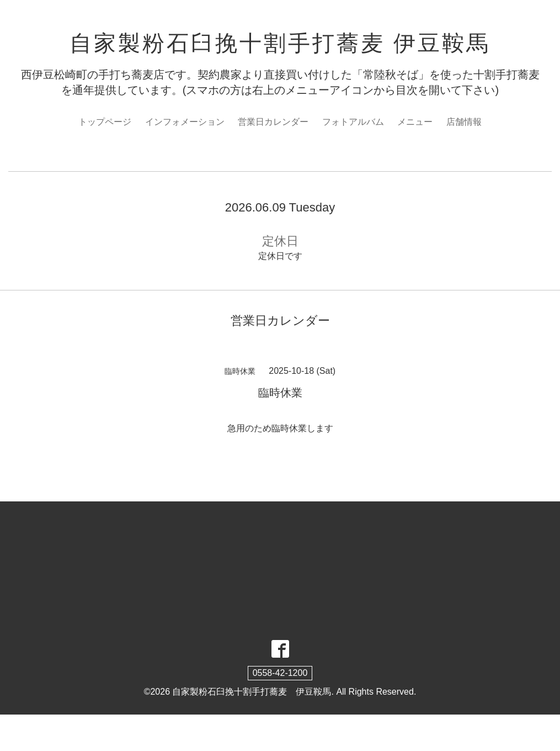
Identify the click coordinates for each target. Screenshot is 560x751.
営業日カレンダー (273, 122)
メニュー (415, 122)
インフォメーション (185, 122)
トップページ (105, 122)
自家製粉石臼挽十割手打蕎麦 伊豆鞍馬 (280, 43)
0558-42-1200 (280, 673)
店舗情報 (464, 122)
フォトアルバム (353, 122)
